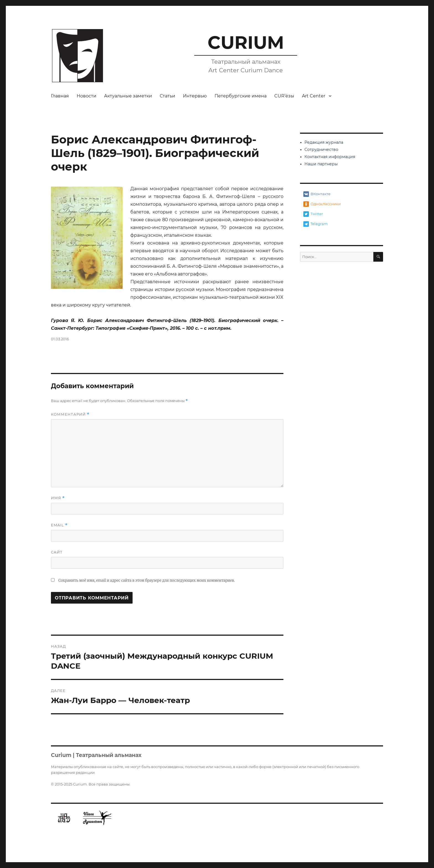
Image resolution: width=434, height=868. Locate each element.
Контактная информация (330, 157)
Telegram (316, 224)
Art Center (314, 96)
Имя (58, 498)
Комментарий (70, 414)
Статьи (167, 96)
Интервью (195, 96)
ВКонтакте (317, 194)
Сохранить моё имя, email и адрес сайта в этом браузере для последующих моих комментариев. (147, 580)
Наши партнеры (321, 164)
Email (59, 525)
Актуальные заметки (128, 96)
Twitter (313, 214)
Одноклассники (322, 204)
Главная (60, 96)
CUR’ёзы (284, 96)
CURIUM (246, 42)
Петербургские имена (241, 96)
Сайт (57, 552)
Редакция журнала (324, 142)
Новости (86, 96)
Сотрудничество (321, 150)
